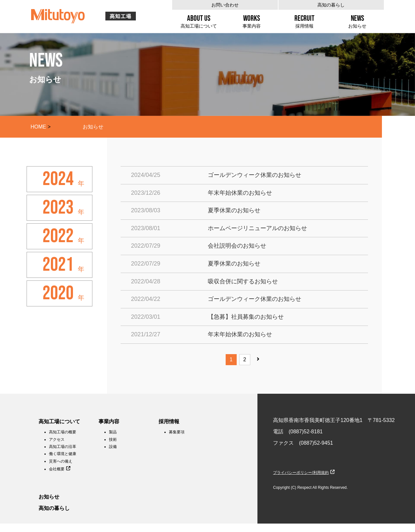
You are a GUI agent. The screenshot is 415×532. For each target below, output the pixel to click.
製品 (113, 432)
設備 (113, 447)
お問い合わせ (225, 5)
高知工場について (59, 421)
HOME (38, 127)
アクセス (57, 439)
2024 (58, 179)
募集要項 (177, 432)
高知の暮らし (331, 5)
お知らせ (49, 497)
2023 (58, 208)
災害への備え (61, 461)
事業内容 (109, 421)
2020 (58, 293)
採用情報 (169, 421)
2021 (58, 265)
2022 (58, 236)
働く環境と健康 (63, 454)
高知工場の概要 (63, 432)
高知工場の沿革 (63, 447)
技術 (113, 439)
